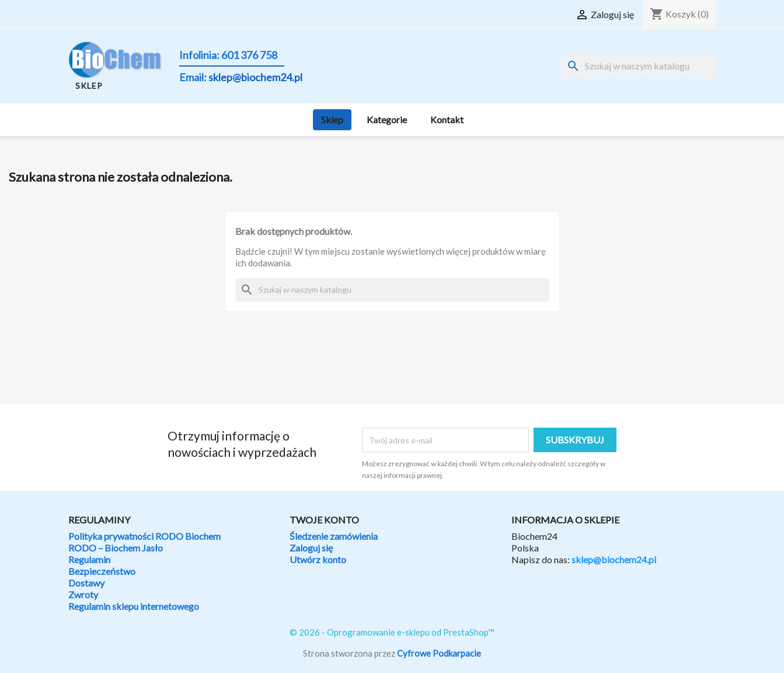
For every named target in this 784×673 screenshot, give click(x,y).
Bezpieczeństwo (102, 571)
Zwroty (83, 594)
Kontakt (447, 119)
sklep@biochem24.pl (614, 559)
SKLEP (89, 86)
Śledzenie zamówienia (334, 536)
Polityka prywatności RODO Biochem (144, 536)
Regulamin (89, 559)
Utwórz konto (318, 559)
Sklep (332, 119)
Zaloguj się (311, 548)
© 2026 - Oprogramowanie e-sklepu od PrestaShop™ (392, 632)
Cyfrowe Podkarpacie (439, 653)
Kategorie (387, 119)
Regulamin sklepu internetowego (134, 606)
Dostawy (86, 583)
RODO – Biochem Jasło (116, 548)
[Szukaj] (639, 66)
